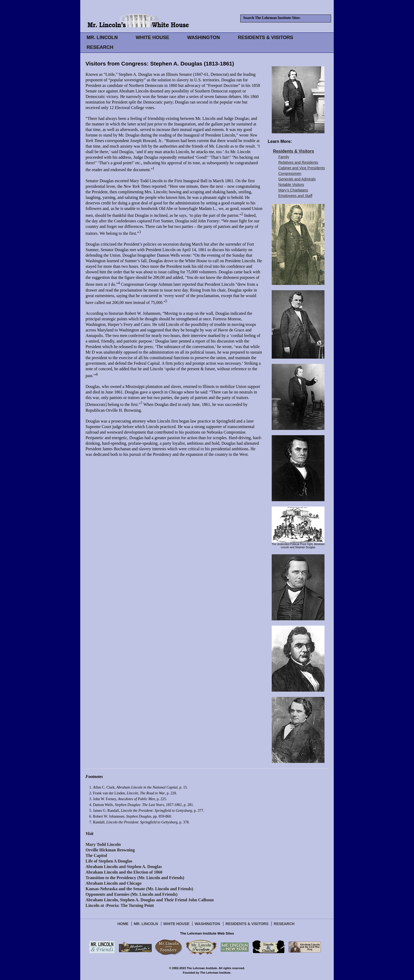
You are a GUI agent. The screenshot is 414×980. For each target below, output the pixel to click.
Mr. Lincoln (146, 924)
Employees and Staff (295, 196)
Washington (207, 924)
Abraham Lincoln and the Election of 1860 (124, 872)
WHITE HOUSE (152, 37)
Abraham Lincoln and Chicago (114, 883)
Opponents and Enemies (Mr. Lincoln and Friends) (131, 894)
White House (177, 924)
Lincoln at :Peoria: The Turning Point (120, 905)
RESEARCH (100, 47)
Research (284, 924)
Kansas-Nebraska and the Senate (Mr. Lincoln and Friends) (139, 889)
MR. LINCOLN (102, 37)
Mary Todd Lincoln (103, 844)
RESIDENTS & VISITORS (266, 37)
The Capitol (96, 855)
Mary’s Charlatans (293, 190)
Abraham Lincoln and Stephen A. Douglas (124, 867)
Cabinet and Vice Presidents (302, 168)
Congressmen (290, 174)
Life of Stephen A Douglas (109, 861)
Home (123, 924)
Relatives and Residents (298, 162)
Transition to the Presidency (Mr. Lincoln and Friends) (135, 878)
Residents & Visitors (293, 151)
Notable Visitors (291, 185)
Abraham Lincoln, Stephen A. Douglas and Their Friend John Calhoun (150, 900)
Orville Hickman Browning (110, 850)
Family (284, 157)
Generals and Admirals (297, 179)
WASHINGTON (204, 37)
